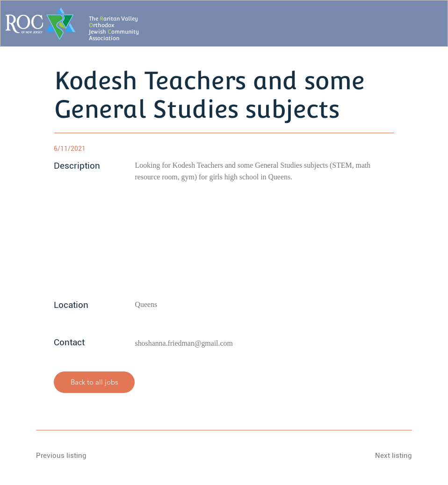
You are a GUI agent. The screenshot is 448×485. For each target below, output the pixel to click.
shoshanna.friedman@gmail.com (184, 343)
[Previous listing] (69, 456)
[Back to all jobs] (94, 382)
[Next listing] (379, 456)
